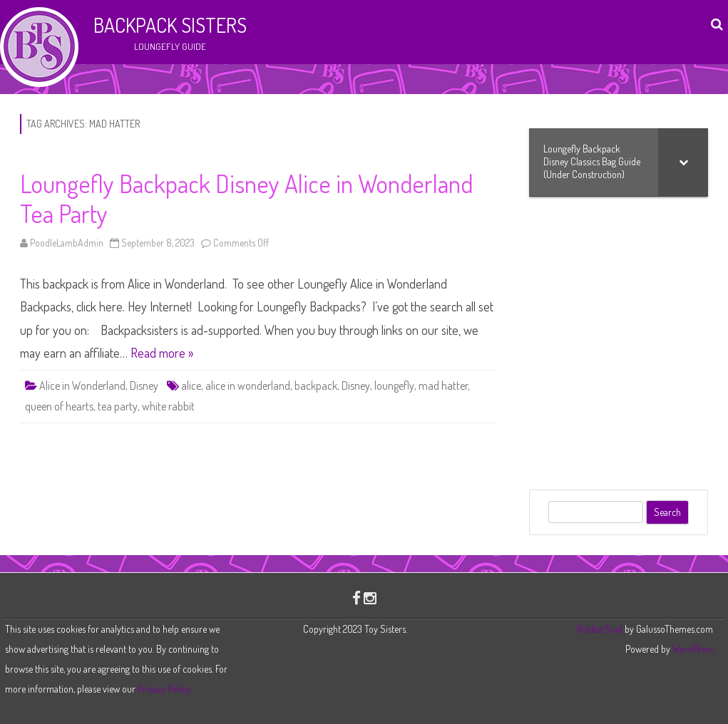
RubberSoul (600, 629)
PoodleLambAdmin (67, 243)
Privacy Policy (164, 689)
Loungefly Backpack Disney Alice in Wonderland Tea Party (246, 198)
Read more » (162, 353)
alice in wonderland (248, 386)
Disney (144, 386)
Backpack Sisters (170, 25)
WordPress (692, 649)
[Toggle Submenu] (683, 162)
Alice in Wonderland (82, 386)
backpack (316, 386)
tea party (118, 406)
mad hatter (443, 386)
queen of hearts (59, 406)
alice (191, 386)
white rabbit (168, 406)
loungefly (394, 386)
